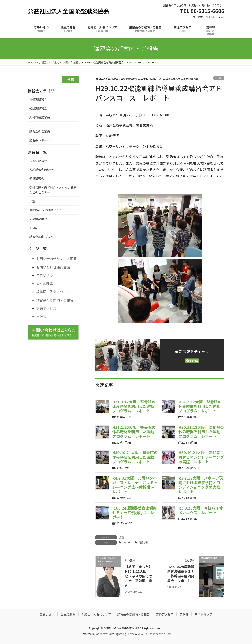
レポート (128, 542)
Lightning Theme (125, 634)
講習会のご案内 (40, 131)
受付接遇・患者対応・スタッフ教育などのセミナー (53, 190)
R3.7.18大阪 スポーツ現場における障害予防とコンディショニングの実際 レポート (201, 485)
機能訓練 (144, 542)
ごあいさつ (45, 275)
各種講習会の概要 (41, 170)
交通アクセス (46, 308)
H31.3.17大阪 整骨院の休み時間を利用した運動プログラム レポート (134, 406)
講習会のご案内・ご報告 (55, 300)
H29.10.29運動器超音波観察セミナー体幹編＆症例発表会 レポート (181, 574)
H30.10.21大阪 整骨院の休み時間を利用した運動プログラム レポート (135, 457)
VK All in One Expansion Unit (154, 634)
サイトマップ (203, 614)
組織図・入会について (53, 292)
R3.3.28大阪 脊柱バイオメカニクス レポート (201, 510)
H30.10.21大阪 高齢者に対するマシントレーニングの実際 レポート (201, 457)
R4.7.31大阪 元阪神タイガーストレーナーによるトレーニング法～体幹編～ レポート (135, 485)
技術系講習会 (38, 99)
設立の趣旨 (45, 284)
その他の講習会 (40, 219)
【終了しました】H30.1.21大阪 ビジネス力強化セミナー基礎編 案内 (139, 576)
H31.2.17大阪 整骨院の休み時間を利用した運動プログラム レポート (200, 406)
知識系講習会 (38, 108)
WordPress (102, 634)
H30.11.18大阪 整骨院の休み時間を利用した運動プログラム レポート (201, 432)
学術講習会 (37, 179)
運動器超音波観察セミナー (47, 210)
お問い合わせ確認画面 (53, 267)
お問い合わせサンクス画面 (57, 259)
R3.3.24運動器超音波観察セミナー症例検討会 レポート (135, 512)
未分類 (34, 228)
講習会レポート (40, 140)
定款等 (41, 317)
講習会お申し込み (41, 237)
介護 (219, 78)
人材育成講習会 (40, 117)
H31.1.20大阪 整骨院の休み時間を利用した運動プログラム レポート (134, 432)
